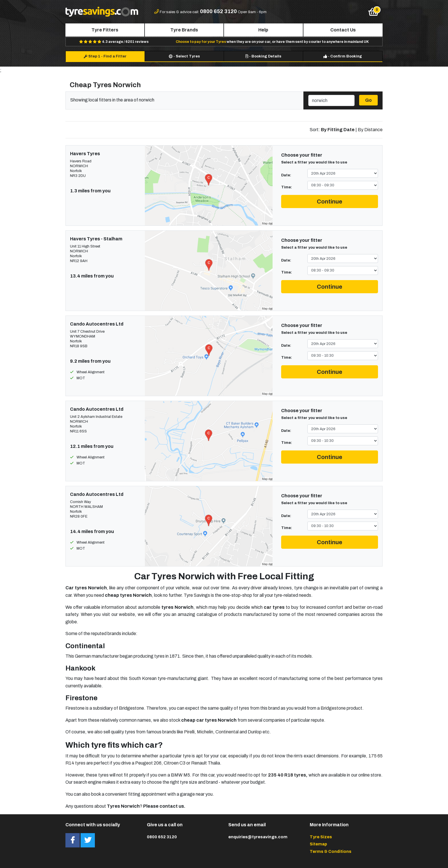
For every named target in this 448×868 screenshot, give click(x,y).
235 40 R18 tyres (287, 775)
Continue (330, 201)
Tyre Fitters (105, 30)
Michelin (205, 732)
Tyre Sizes (321, 837)
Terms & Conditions (331, 851)
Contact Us (343, 30)
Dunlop (255, 732)
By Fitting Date (338, 130)
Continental (227, 732)
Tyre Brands (184, 30)
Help (263, 30)
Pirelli (189, 732)
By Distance (370, 130)
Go (368, 100)
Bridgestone (333, 708)
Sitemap (318, 844)
